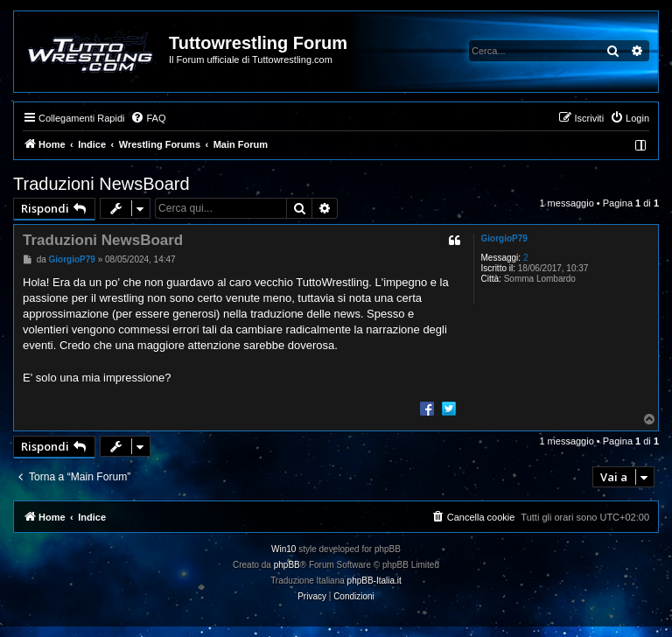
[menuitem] (148, 118)
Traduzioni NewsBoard (101, 184)
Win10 (283, 549)
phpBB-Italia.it (374, 581)
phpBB (287, 565)
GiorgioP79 (504, 238)
